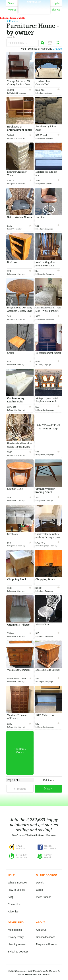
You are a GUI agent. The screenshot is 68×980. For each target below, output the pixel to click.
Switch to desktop (18, 952)
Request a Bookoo (47, 944)
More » (48, 788)
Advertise (13, 912)
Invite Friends (44, 897)
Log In (56, 3)
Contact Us (14, 904)
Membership (15, 930)
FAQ (11, 897)
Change (57, 49)
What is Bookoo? (18, 883)
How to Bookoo (17, 890)
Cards (39, 890)
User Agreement (17, 944)
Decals (40, 883)
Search (12, 3)
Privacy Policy (16, 937)
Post (12, 10)
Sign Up (56, 10)
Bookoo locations (46, 937)
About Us (41, 930)
